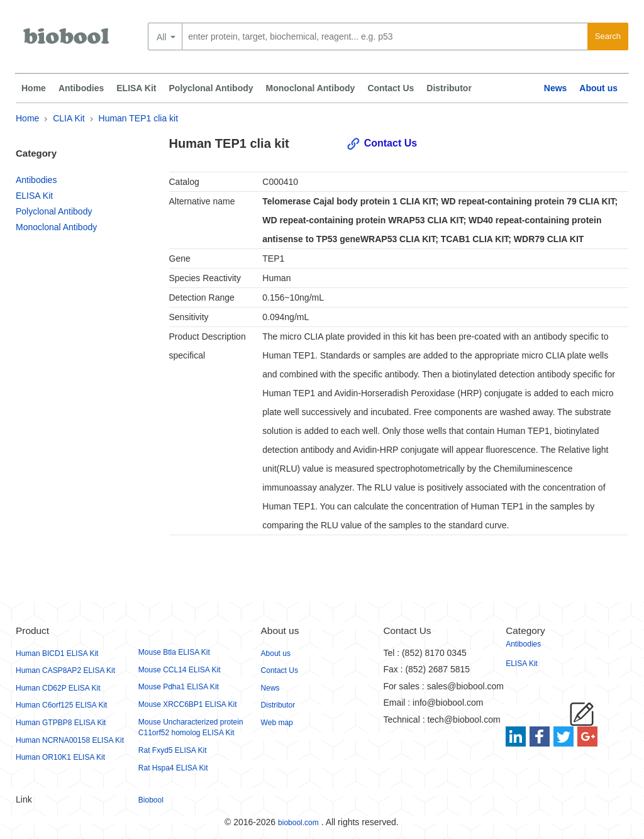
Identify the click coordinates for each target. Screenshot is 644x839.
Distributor (449, 88)
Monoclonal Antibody (311, 88)
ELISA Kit (136, 88)
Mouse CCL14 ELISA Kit (180, 670)
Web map (277, 723)
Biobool (151, 800)
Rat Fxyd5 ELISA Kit (173, 750)
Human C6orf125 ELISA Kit (61, 705)
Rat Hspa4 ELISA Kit (173, 768)
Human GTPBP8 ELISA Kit (61, 723)
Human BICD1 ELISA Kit (57, 653)
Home (34, 88)
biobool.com (298, 823)
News (556, 88)
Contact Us (391, 88)
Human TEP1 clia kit (139, 118)
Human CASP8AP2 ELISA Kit (65, 670)
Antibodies (81, 88)
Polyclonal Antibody (211, 88)
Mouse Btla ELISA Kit (174, 652)
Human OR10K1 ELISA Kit (60, 757)
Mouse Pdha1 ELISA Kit (179, 687)
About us (598, 88)
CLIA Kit (69, 118)
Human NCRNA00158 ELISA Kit (70, 740)
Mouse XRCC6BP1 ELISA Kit (188, 704)
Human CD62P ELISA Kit (58, 688)
